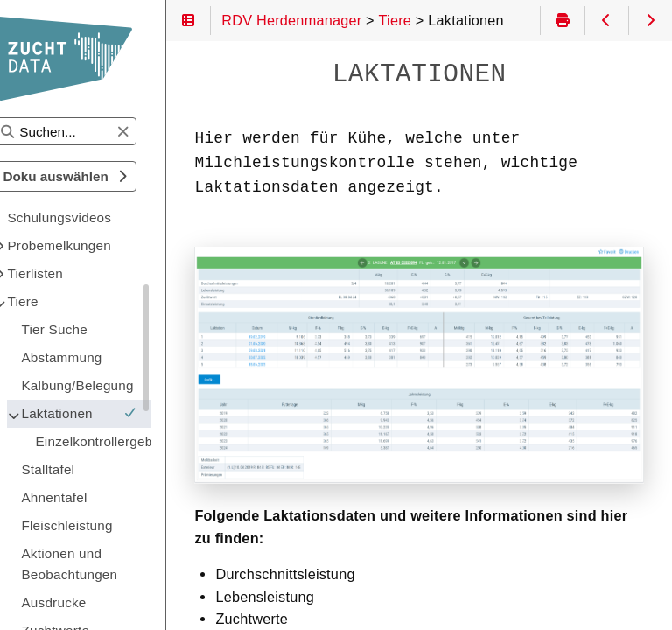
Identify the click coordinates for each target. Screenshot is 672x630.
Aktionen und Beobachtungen (104, 564)
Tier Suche (89, 329)
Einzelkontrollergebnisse (128, 441)
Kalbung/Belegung (112, 385)
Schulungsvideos (94, 217)
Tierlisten (70, 273)
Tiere (57, 301)
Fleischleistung (101, 525)
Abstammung (96, 357)
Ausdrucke (88, 602)
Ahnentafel (89, 497)
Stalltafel (83, 469)
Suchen (29, 118)
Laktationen (114, 413)
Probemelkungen (94, 245)
